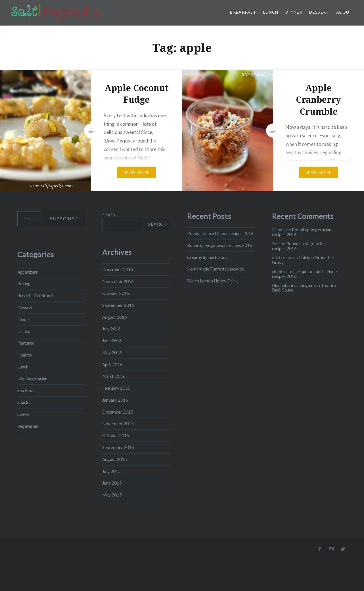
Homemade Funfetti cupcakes (216, 269)
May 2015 (112, 495)
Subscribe (64, 218)
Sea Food (26, 390)
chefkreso (282, 271)
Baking (24, 284)
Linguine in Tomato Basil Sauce (304, 288)
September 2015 (118, 447)
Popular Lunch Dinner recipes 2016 (220, 233)
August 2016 (115, 317)
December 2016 (118, 269)
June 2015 (112, 483)
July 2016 (111, 329)
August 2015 (115, 459)
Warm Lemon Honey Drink (213, 281)
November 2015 (118, 424)
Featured (26, 343)
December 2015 (118, 412)
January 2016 (115, 400)
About (344, 12)
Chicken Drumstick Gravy (303, 260)
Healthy (25, 355)
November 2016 (118, 281)
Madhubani (283, 285)
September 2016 (118, 305)
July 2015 (111, 471)
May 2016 (112, 353)
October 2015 (116, 435)
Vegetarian (28, 426)
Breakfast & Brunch (36, 295)
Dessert (319, 12)
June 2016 (112, 341)
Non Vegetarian (32, 379)
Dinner (294, 12)
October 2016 (116, 293)
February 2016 (116, 388)
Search (109, 215)
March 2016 (114, 376)
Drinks (24, 331)
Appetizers (28, 272)
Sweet (23, 414)
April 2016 (112, 364)
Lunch (271, 12)
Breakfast (243, 12)
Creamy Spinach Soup (207, 257)
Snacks (24, 402)
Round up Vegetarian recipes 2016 (220, 245)
